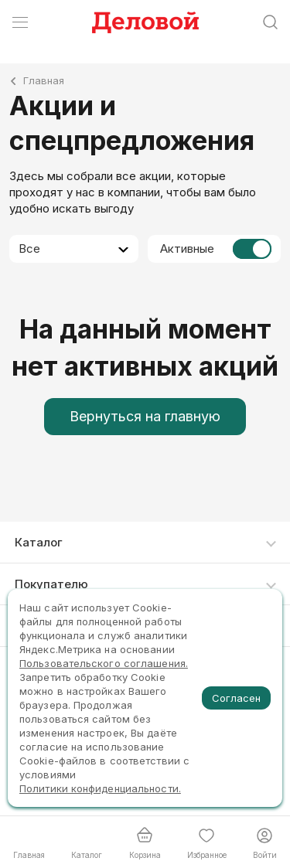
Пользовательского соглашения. (104, 663)
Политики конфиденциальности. (100, 788)
